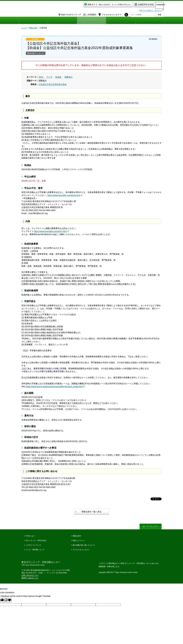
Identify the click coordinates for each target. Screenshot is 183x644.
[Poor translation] (8, 600)
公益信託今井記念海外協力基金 (53, 84)
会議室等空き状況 (132, 5)
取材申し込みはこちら (30, 578)
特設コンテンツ (79, 541)
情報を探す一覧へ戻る (91, 512)
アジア (49, 77)
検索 (160, 14)
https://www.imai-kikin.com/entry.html (64, 195)
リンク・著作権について (35, 550)
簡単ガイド (96, 5)
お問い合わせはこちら (30, 575)
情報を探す (33, 28)
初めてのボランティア (70, 14)
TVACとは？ (30, 536)
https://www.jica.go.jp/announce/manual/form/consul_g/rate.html (54, 387)
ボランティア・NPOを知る (36, 541)
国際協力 (68, 77)
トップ (24, 28)
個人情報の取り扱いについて (84, 545)
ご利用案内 (90, 14)
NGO (41, 77)
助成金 (58, 77)
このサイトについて (33, 545)
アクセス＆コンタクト (81, 550)
